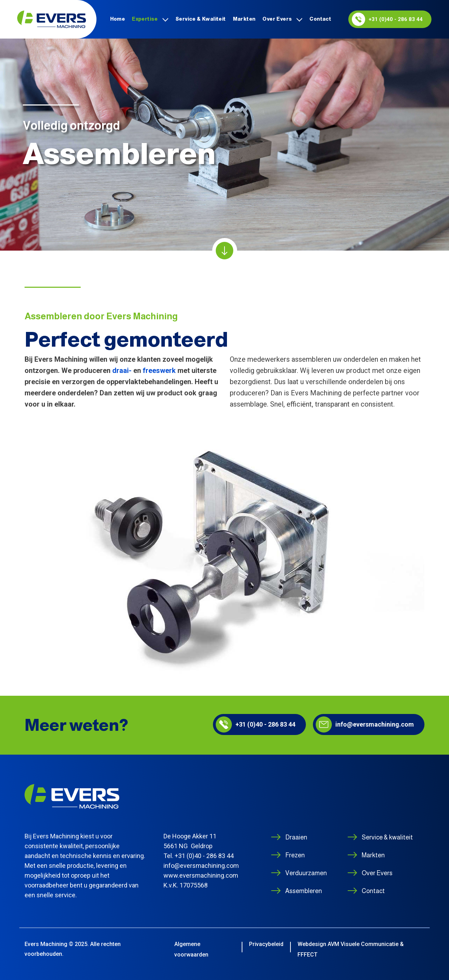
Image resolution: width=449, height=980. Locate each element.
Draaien (296, 837)
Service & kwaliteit (201, 19)
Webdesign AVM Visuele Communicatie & (351, 944)
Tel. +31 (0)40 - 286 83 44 (199, 856)
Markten (244, 19)
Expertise (145, 19)
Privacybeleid (266, 944)
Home (118, 19)
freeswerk (159, 370)
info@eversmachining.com (365, 724)
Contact (320, 19)
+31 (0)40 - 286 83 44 (387, 19)
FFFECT (307, 955)
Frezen (295, 855)
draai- (122, 370)
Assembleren (304, 891)
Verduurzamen (306, 873)
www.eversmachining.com (201, 875)
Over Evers (277, 19)
